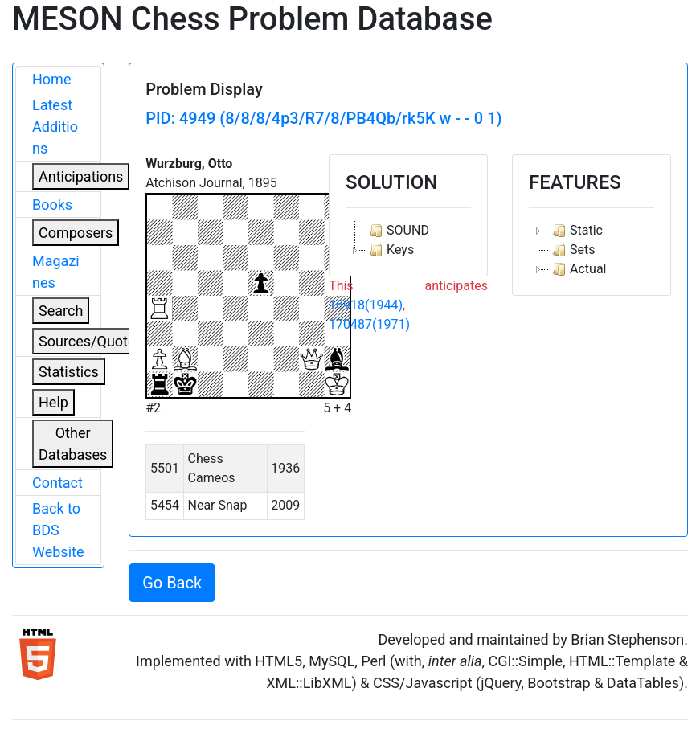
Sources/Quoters (93, 341)
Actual (577, 269)
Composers (76, 233)
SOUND (397, 231)
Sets (572, 250)
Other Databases (73, 444)
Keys (390, 250)
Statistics (69, 372)
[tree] (408, 240)
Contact (57, 483)
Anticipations (81, 176)
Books (52, 205)
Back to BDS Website (58, 530)
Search (61, 311)
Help (53, 402)
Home (51, 79)
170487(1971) (369, 324)
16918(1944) (366, 305)
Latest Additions (55, 127)
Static (576, 231)
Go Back (172, 583)
